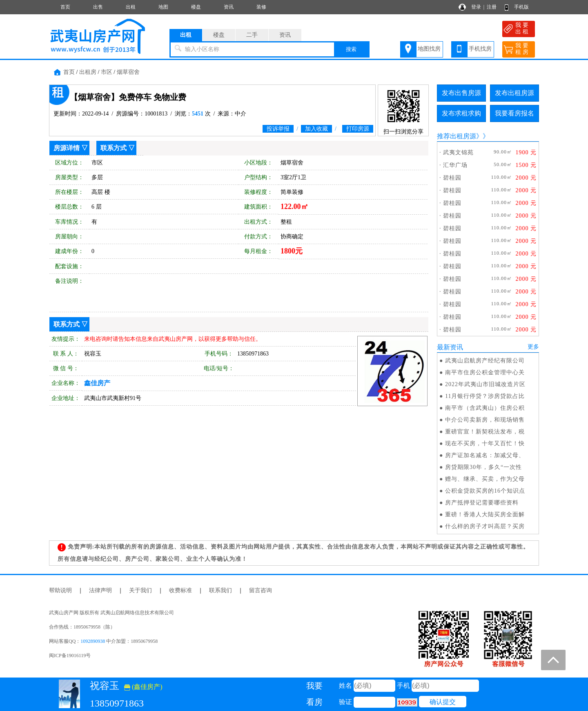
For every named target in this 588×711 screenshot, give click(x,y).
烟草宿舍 (128, 72)
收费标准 (180, 590)
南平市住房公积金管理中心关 (485, 372)
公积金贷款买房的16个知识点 (485, 491)
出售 (98, 7)
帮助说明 (60, 590)
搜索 (351, 49)
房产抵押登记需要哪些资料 (482, 503)
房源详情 (67, 148)
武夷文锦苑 (458, 152)
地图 (163, 7)
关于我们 (140, 590)
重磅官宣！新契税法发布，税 (485, 432)
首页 (65, 7)
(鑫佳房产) (143, 687)
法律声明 (100, 590)
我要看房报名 (514, 113)
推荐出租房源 (457, 136)
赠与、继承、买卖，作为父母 (485, 479)
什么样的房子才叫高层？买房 (485, 526)
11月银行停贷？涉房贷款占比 (485, 396)
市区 (107, 72)
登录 (476, 7)
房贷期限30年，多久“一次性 (483, 467)
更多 (533, 347)
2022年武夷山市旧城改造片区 (485, 384)
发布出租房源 (514, 93)
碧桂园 (452, 178)
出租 (131, 7)
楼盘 (196, 7)
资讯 (229, 7)
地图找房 (429, 49)
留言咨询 (261, 590)
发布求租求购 (461, 113)
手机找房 (480, 49)
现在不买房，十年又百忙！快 (485, 443)
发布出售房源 (461, 93)
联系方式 (114, 148)
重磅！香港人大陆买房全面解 (485, 514)
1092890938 (93, 641)
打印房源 (358, 129)
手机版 (521, 7)
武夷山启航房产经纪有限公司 (485, 361)
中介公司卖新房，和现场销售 (485, 420)
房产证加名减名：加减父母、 (485, 455)
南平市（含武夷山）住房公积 (485, 408)
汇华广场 (455, 165)
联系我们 (220, 590)
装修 (261, 7)
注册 (492, 7)
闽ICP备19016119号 (70, 655)
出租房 (88, 72)
